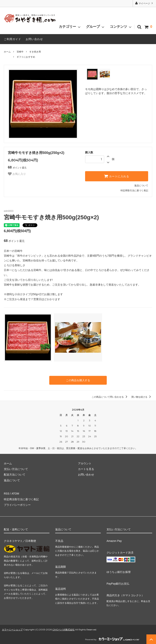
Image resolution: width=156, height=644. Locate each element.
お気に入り (17, 174)
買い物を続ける (142, 397)
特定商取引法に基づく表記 (134, 191)
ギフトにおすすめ (26, 57)
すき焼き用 (35, 52)
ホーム (7, 52)
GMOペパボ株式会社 (63, 630)
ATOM (15, 494)
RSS (7, 494)
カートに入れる (117, 176)
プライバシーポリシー (17, 505)
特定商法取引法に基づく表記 (21, 499)
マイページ (144, 3)
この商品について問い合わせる (110, 397)
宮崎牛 (20, 52)
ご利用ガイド (12, 39)
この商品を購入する (78, 380)
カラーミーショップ (12, 630)
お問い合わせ (34, 39)
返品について (141, 186)
